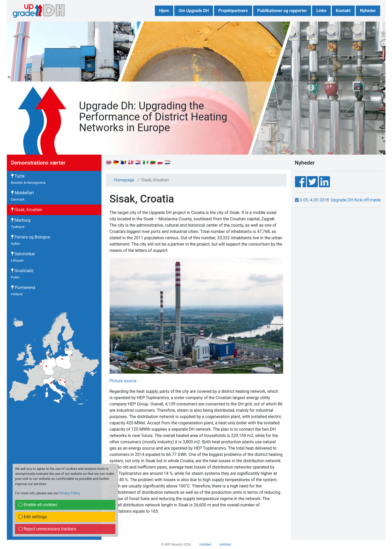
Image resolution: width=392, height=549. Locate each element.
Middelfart (23, 196)
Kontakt (343, 11)
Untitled (205, 544)
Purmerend (23, 291)
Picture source (123, 381)
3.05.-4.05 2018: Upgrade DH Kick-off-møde (338, 200)
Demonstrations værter (38, 163)
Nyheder (368, 11)
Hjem (164, 11)
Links (321, 11)
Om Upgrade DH (194, 11)
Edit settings (33, 517)
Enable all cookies (38, 505)
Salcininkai (23, 257)
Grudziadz (22, 274)
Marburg (21, 223)
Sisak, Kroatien (27, 210)
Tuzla (28, 179)
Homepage (124, 180)
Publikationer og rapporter (282, 11)
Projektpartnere (233, 11)
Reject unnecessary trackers (47, 529)
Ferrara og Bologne (31, 240)
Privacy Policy (69, 493)
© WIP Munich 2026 (176, 544)
